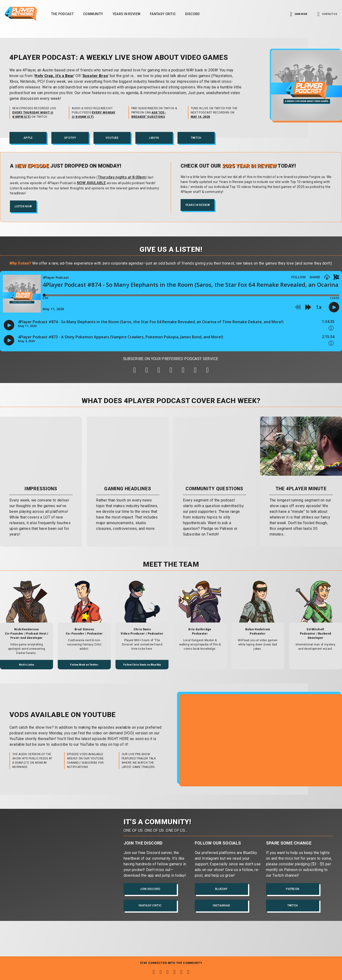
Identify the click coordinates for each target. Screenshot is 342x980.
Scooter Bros (95, 76)
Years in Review (127, 14)
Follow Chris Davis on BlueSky (142, 665)
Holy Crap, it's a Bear (54, 76)
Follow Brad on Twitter (84, 665)
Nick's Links (27, 665)
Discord (192, 14)
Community (93, 14)
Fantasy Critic (163, 14)
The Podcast (62, 14)
